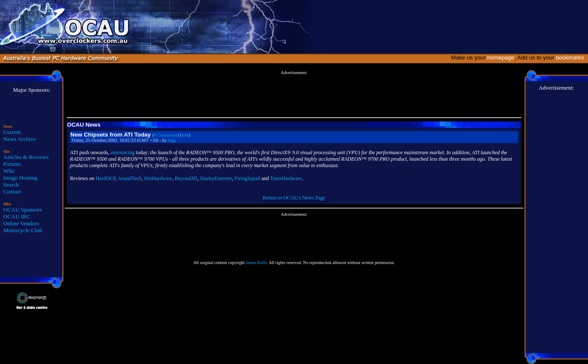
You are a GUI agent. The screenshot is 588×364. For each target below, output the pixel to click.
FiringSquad (247, 178)
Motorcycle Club (23, 230)
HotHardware (158, 178)
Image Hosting (20, 178)
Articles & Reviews (26, 157)
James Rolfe (256, 263)
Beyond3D (186, 178)
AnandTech (130, 178)
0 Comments (166, 135)
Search (11, 185)
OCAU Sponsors (23, 210)
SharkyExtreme (216, 178)
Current (12, 132)
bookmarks (571, 58)
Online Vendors (21, 223)
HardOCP (106, 178)
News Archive (20, 139)
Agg (172, 140)
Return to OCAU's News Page (294, 198)
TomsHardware (286, 178)
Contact (12, 191)
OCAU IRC (17, 216)
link (185, 135)
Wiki (9, 171)
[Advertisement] (294, 94)
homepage (501, 58)
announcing (122, 152)
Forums (12, 164)
